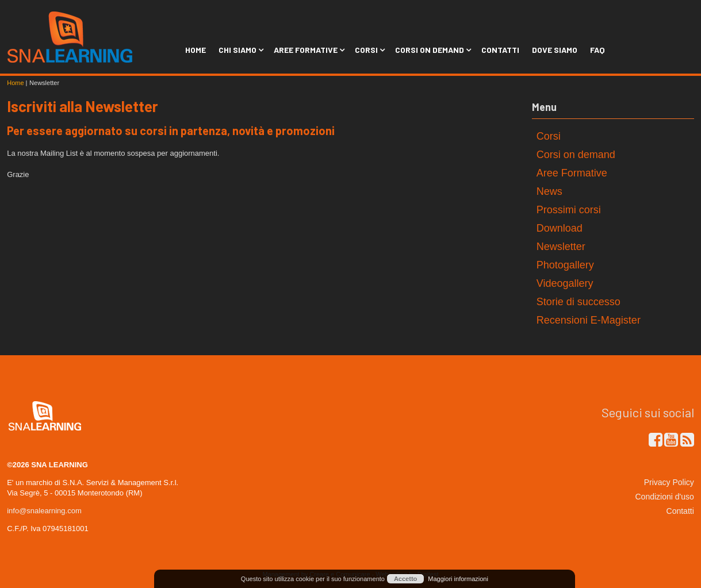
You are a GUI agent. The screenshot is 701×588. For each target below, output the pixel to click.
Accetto (405, 579)
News (549, 191)
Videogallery (565, 283)
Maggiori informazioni (458, 579)
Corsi (369, 50)
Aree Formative (308, 50)
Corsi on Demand (432, 50)
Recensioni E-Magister (589, 320)
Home (196, 50)
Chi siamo (240, 50)
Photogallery (565, 265)
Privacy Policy (669, 482)
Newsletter (561, 247)
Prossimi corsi (569, 210)
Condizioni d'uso (665, 497)
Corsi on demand (576, 155)
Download (560, 228)
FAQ (597, 50)
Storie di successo (579, 302)
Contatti (500, 50)
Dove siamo (555, 50)
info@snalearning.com (44, 511)
